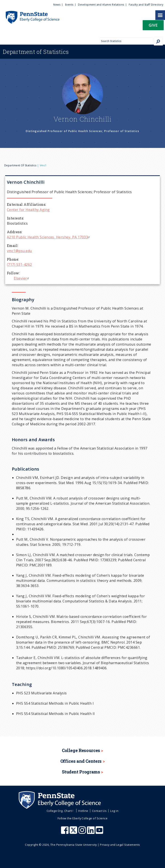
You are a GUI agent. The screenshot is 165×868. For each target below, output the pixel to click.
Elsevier (22, 278)
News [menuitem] (57, 5)
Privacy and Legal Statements (120, 845)
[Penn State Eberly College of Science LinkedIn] (91, 832)
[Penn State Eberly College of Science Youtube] (100, 832)
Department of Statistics (20, 165)
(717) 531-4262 (19, 265)
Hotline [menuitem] (83, 811)
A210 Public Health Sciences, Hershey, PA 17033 (49, 237)
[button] (153, 26)
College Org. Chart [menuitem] (61, 811)
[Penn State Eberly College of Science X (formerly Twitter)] (74, 832)
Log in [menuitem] (114, 811)
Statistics (36, 52)
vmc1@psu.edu (19, 251)
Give (153, 25)
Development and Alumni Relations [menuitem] (101, 5)
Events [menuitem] (69, 5)
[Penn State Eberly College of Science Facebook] (65, 832)
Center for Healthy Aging (28, 210)
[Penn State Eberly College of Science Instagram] (83, 832)
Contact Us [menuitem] (99, 811)
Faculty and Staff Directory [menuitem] (146, 5)
